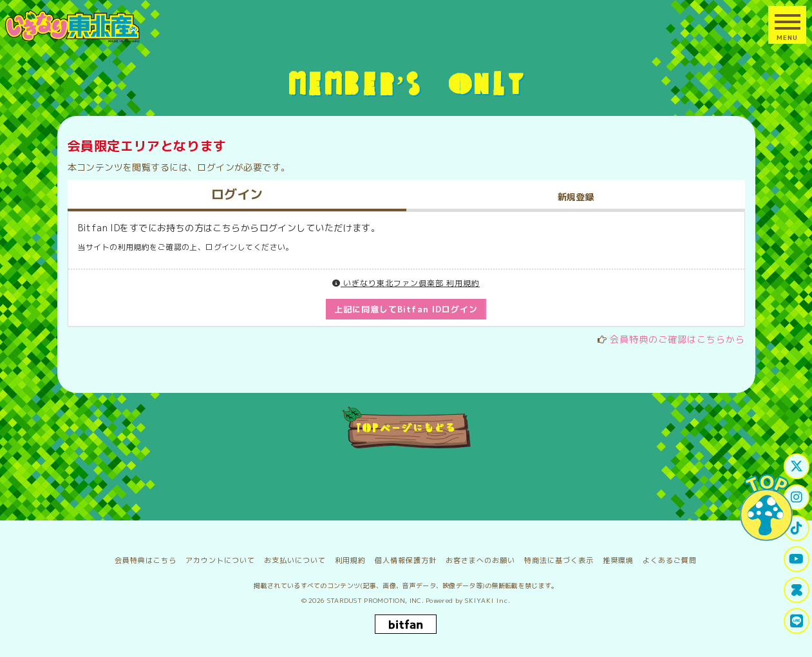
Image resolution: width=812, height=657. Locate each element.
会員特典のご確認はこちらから (677, 339)
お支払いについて (295, 560)
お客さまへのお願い (480, 560)
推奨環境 (618, 560)
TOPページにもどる (406, 427)
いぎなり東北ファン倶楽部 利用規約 (406, 283)
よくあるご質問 (670, 560)
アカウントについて (220, 560)
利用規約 (350, 560)
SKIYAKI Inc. (488, 600)
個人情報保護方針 (406, 560)
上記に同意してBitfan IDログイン (406, 309)
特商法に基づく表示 (559, 560)
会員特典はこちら (146, 560)
